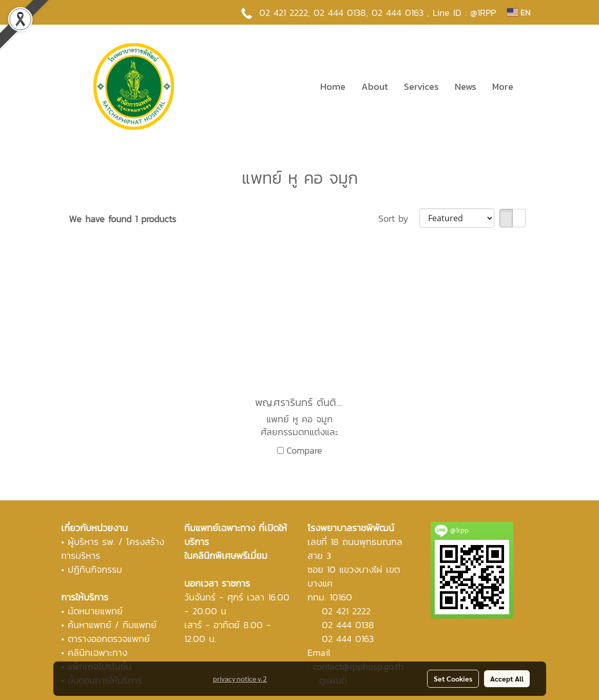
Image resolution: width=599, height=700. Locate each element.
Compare (304, 450)
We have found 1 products (122, 219)
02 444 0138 (340, 13)
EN (519, 12)
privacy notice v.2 (240, 678)
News (466, 86)
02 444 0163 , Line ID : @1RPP (434, 13)
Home (333, 86)
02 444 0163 (348, 639)
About (375, 86)
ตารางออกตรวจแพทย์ (109, 639)
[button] (530, 86)
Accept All (507, 678)
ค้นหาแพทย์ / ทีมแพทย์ (112, 625)
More (503, 86)
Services (421, 86)
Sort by (399, 218)
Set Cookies (453, 678)
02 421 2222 (284, 13)
